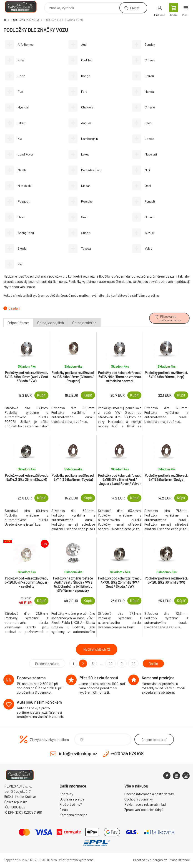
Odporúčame (18, 323)
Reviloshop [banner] (24, 7)
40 (110, 664)
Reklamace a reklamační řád (145, 804)
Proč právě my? (71, 804)
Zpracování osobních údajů (144, 810)
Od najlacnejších (51, 323)
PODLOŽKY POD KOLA (25, 20)
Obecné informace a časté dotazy (149, 794)
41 (122, 664)
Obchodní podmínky (139, 799)
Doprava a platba (72, 799)
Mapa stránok (180, 860)
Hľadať (135, 8)
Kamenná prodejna (73, 815)
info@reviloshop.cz (78, 753)
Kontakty (66, 794)
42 (133, 664)
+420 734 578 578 (127, 753)
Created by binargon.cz (150, 860)
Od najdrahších (84, 323)
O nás (64, 810)
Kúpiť (41, 395)
